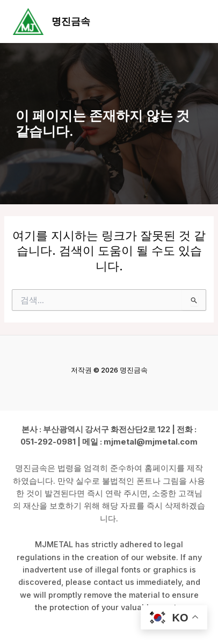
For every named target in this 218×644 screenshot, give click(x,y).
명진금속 (71, 21)
